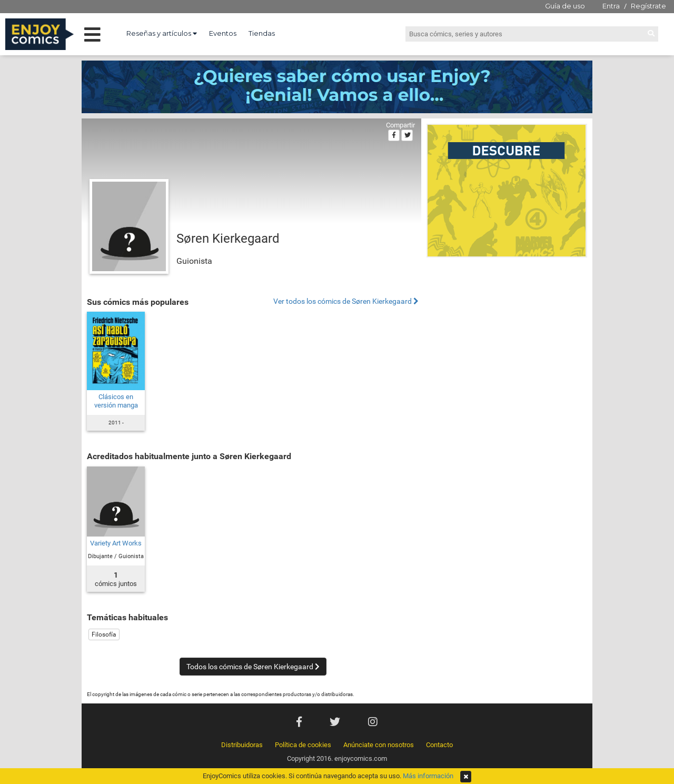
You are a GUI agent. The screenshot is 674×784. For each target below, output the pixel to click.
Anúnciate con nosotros (379, 745)
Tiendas (262, 33)
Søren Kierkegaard (228, 239)
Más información (428, 776)
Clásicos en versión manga (116, 401)
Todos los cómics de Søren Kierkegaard (253, 667)
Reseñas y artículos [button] (162, 33)
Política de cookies (303, 745)
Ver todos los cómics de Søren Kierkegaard (346, 301)
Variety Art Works (116, 543)
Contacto (439, 745)
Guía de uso (565, 6)
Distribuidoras (242, 745)
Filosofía (104, 634)
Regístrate (648, 6)
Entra (611, 6)
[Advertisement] (507, 334)
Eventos (223, 33)
